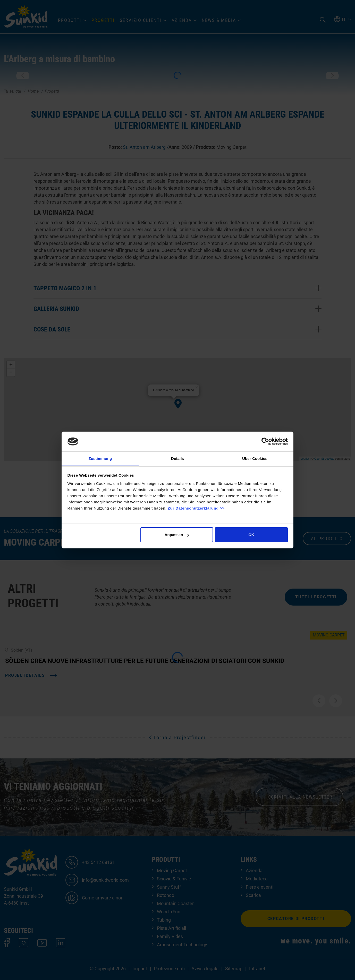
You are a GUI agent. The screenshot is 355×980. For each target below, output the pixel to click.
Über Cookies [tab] (255, 458)
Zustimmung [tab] (100, 458)
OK (251, 535)
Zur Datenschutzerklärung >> (196, 508)
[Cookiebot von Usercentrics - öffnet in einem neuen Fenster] (265, 441)
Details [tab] (177, 458)
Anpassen (177, 535)
